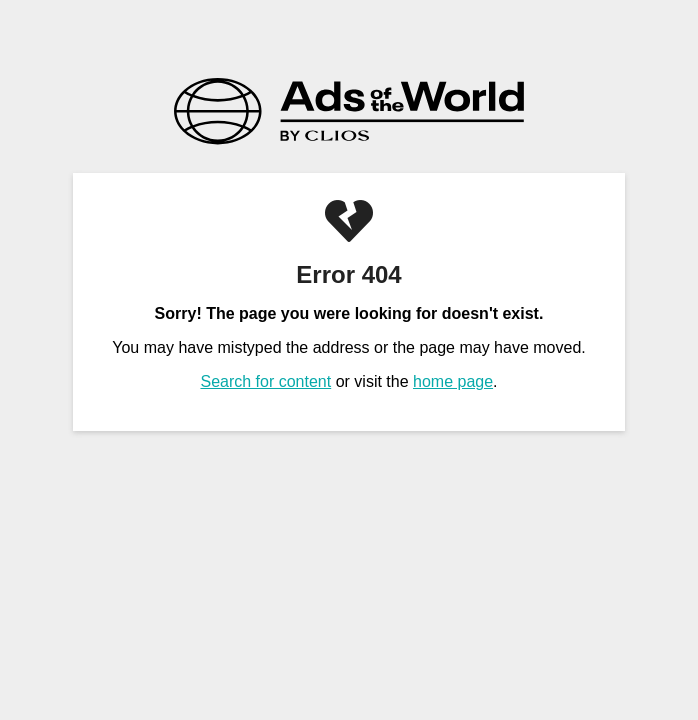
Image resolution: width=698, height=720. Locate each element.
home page (453, 381)
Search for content (265, 381)
